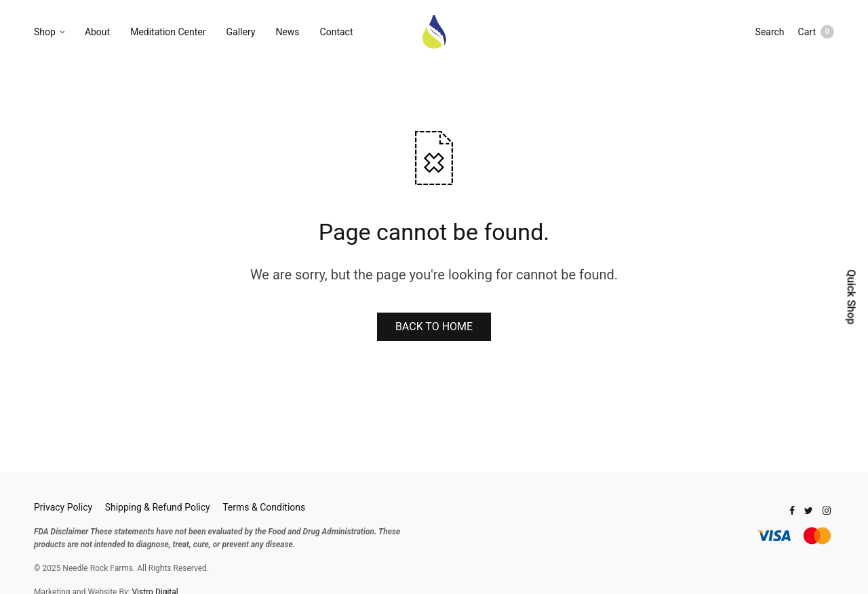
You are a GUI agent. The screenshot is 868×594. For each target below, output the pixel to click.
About (97, 32)
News (287, 32)
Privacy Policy (63, 507)
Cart (816, 32)
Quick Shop (851, 297)
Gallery (241, 32)
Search (770, 32)
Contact (337, 32)
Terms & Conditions (264, 507)
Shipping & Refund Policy (158, 507)
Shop (45, 32)
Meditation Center (168, 32)
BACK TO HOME (434, 326)
